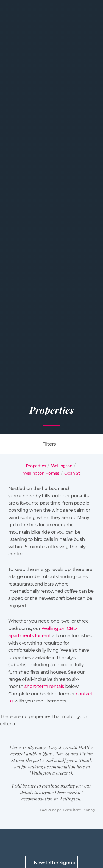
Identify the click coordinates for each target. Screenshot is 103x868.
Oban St (72, 473)
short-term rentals (44, 686)
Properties (36, 466)
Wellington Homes (41, 473)
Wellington (62, 466)
